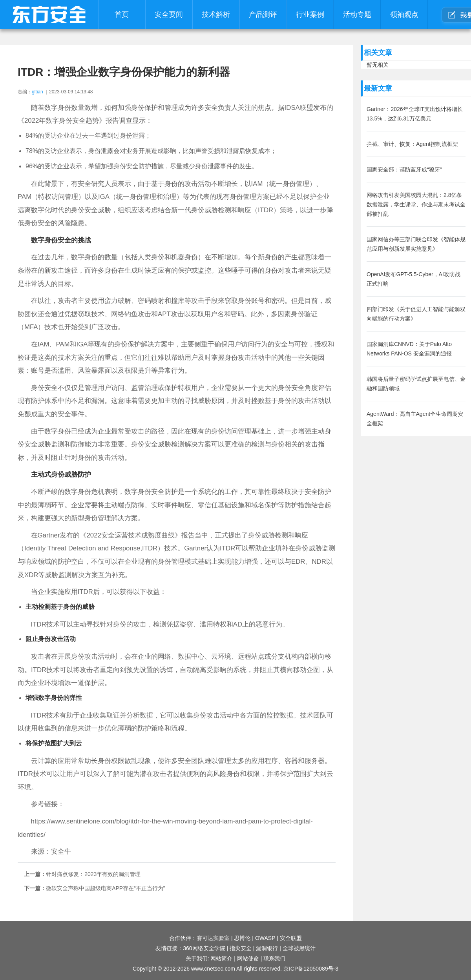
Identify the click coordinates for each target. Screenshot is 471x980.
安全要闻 (169, 15)
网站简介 (221, 958)
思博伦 (242, 938)
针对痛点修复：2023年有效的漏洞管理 (93, 874)
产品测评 (263, 15)
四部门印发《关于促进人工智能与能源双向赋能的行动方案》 (416, 314)
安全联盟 (291, 938)
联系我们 (274, 958)
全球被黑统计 (299, 948)
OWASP (265, 938)
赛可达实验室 (213, 938)
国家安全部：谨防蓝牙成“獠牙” (404, 169)
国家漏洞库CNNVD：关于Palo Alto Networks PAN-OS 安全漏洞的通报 (409, 349)
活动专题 (357, 15)
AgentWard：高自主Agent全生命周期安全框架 (415, 419)
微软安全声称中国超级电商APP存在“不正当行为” (105, 888)
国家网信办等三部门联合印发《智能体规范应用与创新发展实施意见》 (416, 244)
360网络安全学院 (204, 948)
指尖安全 (241, 948)
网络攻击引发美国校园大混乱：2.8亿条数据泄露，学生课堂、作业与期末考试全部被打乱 (416, 204)
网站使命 (248, 958)
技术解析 (216, 15)
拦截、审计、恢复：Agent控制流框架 (412, 144)
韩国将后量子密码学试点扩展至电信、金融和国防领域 (416, 384)
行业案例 (310, 15)
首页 (122, 15)
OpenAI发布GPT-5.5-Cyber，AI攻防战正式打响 (413, 279)
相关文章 (378, 53)
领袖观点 (404, 15)
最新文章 (378, 88)
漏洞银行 (267, 948)
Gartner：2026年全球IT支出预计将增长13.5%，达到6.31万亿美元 (415, 114)
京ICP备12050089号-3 (311, 969)
